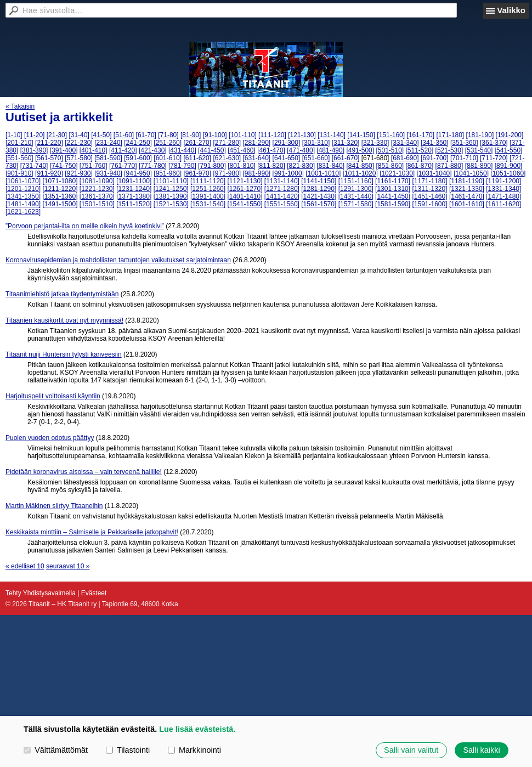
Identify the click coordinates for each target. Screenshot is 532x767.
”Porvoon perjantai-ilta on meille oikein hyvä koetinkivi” (85, 226)
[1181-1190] (467, 181)
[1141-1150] (319, 181)
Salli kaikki (481, 750)
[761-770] (123, 166)
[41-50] (101, 135)
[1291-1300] (356, 189)
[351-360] (464, 143)
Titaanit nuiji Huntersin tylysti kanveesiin (64, 354)
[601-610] (168, 158)
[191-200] (510, 135)
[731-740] (34, 166)
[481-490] (330, 150)
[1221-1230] (97, 189)
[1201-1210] (23, 189)
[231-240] (108, 143)
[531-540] (479, 150)
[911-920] (49, 173)
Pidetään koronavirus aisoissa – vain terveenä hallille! (84, 472)
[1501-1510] (97, 204)
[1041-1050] (471, 173)
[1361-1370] (97, 196)
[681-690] (405, 158)
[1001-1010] (323, 173)
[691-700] (435, 158)
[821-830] (301, 166)
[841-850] (360, 166)
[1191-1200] (503, 181)
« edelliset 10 (25, 566)
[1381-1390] (171, 196)
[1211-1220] (60, 189)
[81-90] (191, 135)
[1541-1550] (245, 204)
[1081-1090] (97, 181)
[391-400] (64, 150)
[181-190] (480, 135)
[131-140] (332, 135)
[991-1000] (288, 173)
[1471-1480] (503, 196)
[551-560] (19, 158)
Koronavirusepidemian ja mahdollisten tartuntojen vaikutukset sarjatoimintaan (118, 260)
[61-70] (146, 135)
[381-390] (34, 150)
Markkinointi (194, 750)
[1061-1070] (23, 181)
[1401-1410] (245, 196)
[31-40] (79, 135)
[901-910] (19, 173)
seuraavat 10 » (68, 566)
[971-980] (227, 173)
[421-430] (153, 150)
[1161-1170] (393, 181)
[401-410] (94, 150)
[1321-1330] (467, 189)
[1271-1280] (282, 189)
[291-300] (287, 143)
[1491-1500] (60, 204)
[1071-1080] (60, 181)
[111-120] (272, 135)
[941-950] (138, 173)
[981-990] (257, 173)
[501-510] (390, 150)
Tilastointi (128, 750)
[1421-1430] (319, 196)
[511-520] (420, 150)
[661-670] (346, 158)
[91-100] (215, 135)
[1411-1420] (282, 196)
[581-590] (108, 158)
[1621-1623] (23, 212)
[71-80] (168, 135)
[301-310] (316, 143)
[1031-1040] (434, 173)
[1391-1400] (208, 196)
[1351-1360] (60, 196)
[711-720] (494, 158)
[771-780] (153, 166)
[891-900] (509, 166)
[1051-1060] (508, 173)
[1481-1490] (23, 204)
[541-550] (509, 150)
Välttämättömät (56, 750)
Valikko (511, 10)
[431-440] (182, 150)
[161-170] (420, 135)
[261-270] (197, 143)
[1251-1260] (208, 189)
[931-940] (108, 173)
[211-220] (49, 143)
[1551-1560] (282, 204)
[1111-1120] (208, 181)
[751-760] (94, 166)
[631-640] (257, 158)
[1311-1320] (429, 189)
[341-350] (435, 143)
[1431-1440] (356, 196)
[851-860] (390, 166)
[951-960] (168, 173)
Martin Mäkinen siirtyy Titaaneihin (54, 506)
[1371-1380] (134, 196)
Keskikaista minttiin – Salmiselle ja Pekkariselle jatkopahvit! (92, 532)
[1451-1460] (429, 196)
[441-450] (212, 150)
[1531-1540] (208, 204)
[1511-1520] (134, 204)
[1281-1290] (319, 189)
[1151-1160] (356, 181)
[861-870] (420, 166)
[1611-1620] (503, 204)
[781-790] (182, 166)
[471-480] (301, 150)
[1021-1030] (397, 173)
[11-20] (34, 135)
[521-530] (449, 150)
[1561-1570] (319, 204)
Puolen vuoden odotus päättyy (50, 438)
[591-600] (138, 158)
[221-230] (79, 143)
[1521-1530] (171, 204)
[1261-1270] (245, 189)
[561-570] (49, 158)
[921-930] (79, 173)
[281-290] (257, 143)
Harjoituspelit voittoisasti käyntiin (53, 396)
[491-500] (360, 150)
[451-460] (242, 150)
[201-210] (19, 143)
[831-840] (330, 166)
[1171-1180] (429, 181)
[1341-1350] (23, 196)
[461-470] (271, 150)
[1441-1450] (393, 196)
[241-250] (138, 143)
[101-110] (243, 135)
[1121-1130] (245, 181)
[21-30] (57, 135)
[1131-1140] (282, 181)
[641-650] (287, 158)
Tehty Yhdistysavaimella (41, 593)
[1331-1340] (503, 189)
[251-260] (168, 143)
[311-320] (346, 143)
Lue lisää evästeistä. (197, 729)
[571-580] (79, 158)
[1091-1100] (134, 181)
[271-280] (227, 143)
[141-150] (361, 135)
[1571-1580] (356, 204)
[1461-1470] (467, 196)
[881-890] (479, 166)
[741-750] (64, 166)
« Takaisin (20, 106)
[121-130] (302, 135)
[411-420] (123, 150)
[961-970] (197, 173)
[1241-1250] (171, 189)
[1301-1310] (393, 189)
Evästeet (94, 593)
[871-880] (449, 166)
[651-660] (316, 158)
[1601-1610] (467, 204)
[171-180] (450, 135)
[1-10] (14, 135)
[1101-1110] (171, 181)
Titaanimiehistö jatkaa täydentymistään (62, 294)
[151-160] (391, 135)
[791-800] (212, 166)
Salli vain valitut (411, 750)
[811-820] (271, 166)
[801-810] (242, 166)
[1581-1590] (393, 204)
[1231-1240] (134, 189)
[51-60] (124, 135)
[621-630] (227, 158)
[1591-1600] (429, 204)
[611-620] (197, 158)
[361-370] (494, 143)
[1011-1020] (360, 173)
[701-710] (464, 158)
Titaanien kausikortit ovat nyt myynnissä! (64, 320)
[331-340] (405, 143)
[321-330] (375, 143)
